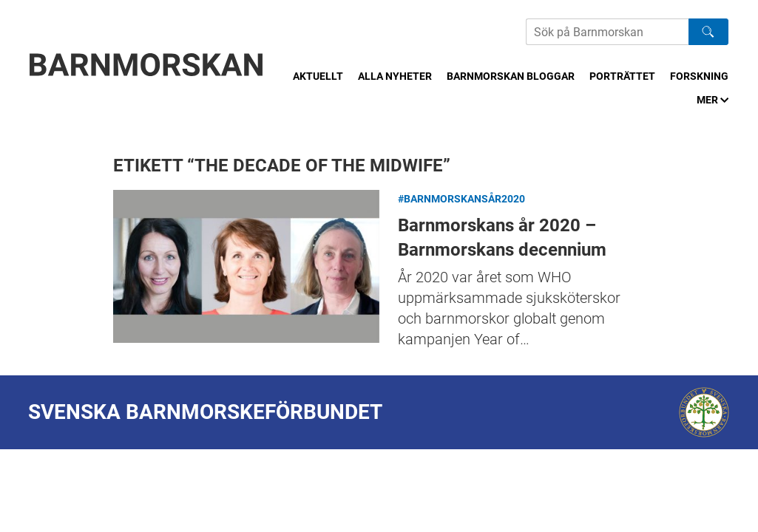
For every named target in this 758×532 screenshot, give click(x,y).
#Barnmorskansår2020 (461, 199)
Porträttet (622, 76)
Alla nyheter (395, 76)
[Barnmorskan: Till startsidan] (146, 65)
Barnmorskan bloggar (511, 76)
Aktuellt (318, 76)
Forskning (699, 76)
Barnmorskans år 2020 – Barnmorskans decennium (246, 266)
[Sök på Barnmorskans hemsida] (607, 32)
